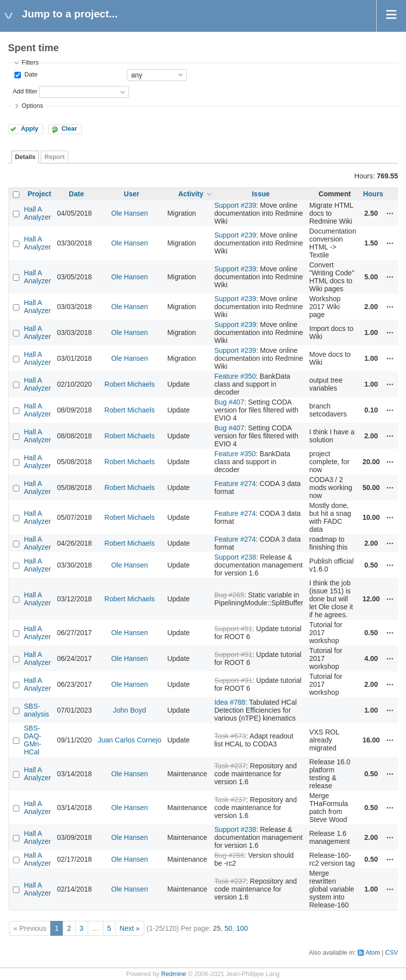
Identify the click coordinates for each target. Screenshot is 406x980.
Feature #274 (235, 484)
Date (30, 75)
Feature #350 (235, 376)
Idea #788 (230, 702)
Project (40, 194)
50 (228, 928)
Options (32, 106)
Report (54, 157)
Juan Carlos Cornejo (130, 740)
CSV (392, 953)
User (132, 194)
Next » (129, 928)
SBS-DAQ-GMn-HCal (33, 740)
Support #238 (235, 557)
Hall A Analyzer (37, 213)
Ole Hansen (129, 213)
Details (25, 157)
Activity (191, 194)
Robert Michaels (130, 384)
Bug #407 (229, 402)
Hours (373, 194)
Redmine (174, 974)
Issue (261, 194)
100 (242, 928)
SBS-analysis (37, 710)
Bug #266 (229, 855)
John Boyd (129, 710)
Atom (372, 953)
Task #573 (230, 736)
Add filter (25, 91)
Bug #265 (229, 595)
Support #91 (233, 629)
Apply (30, 129)
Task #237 (230, 766)
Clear (69, 129)
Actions (390, 213)
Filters (30, 63)
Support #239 (235, 205)
